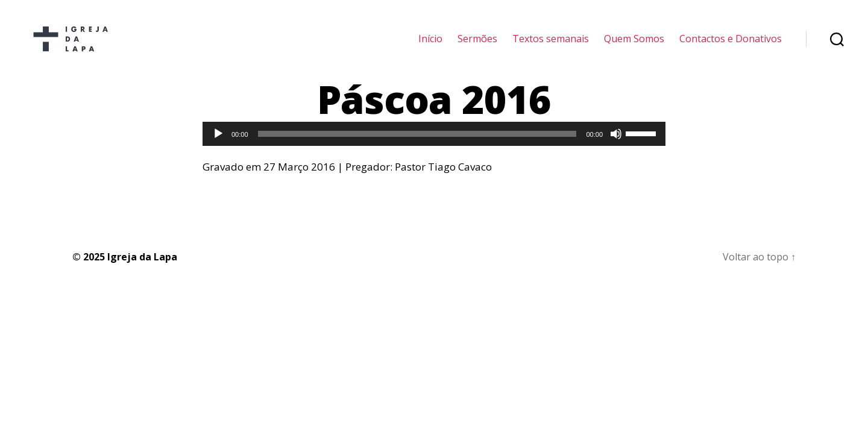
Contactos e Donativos (731, 44)
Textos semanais (551, 44)
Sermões (477, 44)
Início (430, 44)
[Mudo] (616, 144)
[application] (434, 144)
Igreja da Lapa (142, 266)
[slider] (417, 144)
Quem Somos (634, 44)
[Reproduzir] (218, 144)
